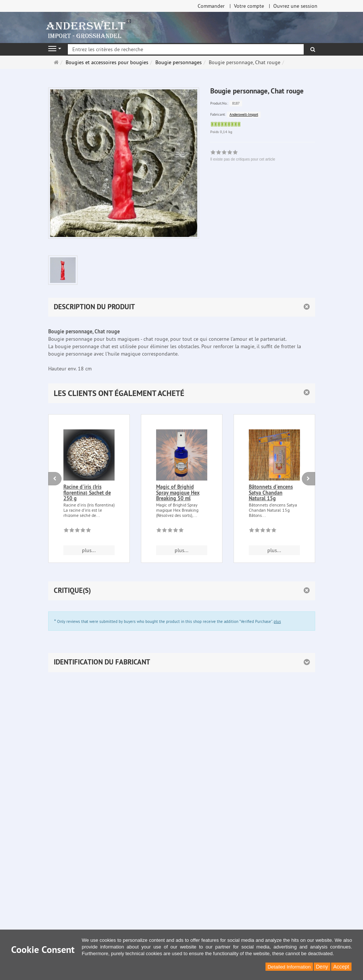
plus (277, 621)
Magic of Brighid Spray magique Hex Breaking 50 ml (178, 493)
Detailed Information (289, 967)
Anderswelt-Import (244, 114)
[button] (182, 393)
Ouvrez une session (295, 6)
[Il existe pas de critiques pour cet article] (77, 531)
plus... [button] (89, 550)
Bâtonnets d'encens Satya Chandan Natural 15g (271, 493)
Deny (322, 967)
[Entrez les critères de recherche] (186, 49)
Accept (341, 967)
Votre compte (249, 6)
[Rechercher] (313, 49)
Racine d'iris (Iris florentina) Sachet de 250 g (87, 493)
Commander (211, 6)
